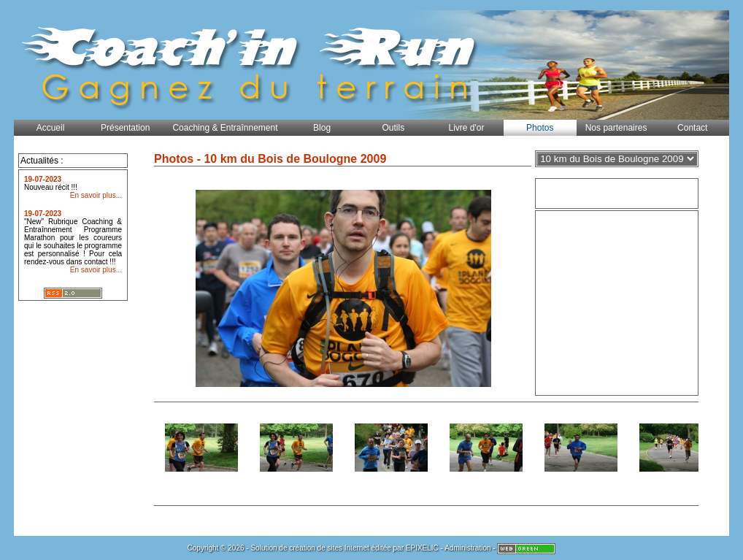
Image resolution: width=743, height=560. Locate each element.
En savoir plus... (96, 195)
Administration (467, 548)
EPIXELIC (422, 548)
